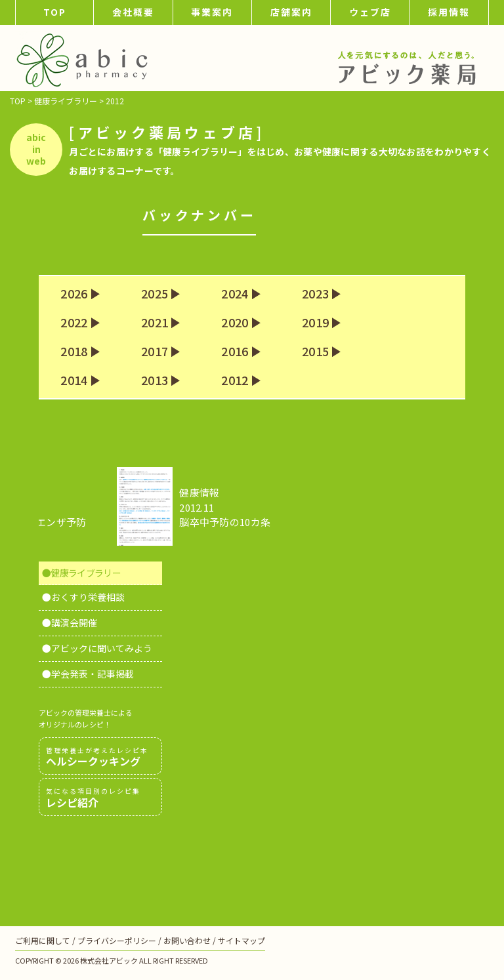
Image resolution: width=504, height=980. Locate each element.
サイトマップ (241, 940)
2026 (74, 294)
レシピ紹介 (100, 798)
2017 (155, 352)
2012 (235, 380)
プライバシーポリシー (117, 940)
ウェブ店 (370, 12)
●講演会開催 (70, 623)
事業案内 (212, 12)
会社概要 (133, 12)
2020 (235, 323)
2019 (315, 323)
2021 (155, 323)
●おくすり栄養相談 (83, 597)
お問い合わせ (187, 940)
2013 (155, 380)
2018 (74, 352)
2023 (315, 294)
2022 (74, 323)
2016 (235, 352)
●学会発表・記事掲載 (88, 674)
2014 (74, 380)
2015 (315, 352)
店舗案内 (291, 12)
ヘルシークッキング (100, 757)
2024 (235, 294)
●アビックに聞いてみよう (97, 648)
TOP (55, 12)
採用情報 (449, 12)
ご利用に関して (43, 940)
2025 (155, 294)
